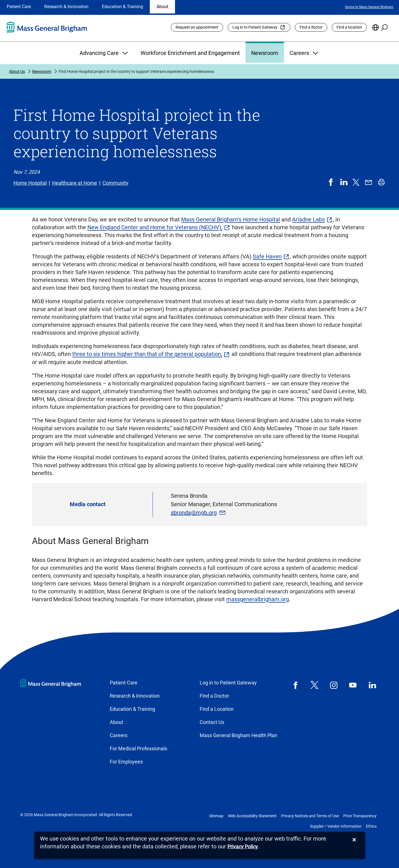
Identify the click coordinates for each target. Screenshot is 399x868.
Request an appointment (197, 27)
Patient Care (19, 7)
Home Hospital (30, 183)
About (162, 7)
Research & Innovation (66, 7)
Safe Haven (267, 256)
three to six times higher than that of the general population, (147, 354)
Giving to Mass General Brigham (369, 7)
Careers (305, 53)
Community (116, 183)
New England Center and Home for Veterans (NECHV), (155, 227)
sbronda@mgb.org (194, 513)
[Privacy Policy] (243, 847)
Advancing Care (104, 53)
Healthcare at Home (75, 183)
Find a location (349, 27)
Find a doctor (311, 27)
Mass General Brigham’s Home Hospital (231, 219)
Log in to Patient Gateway (255, 27)
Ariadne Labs (308, 219)
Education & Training (123, 7)
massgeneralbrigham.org (258, 599)
